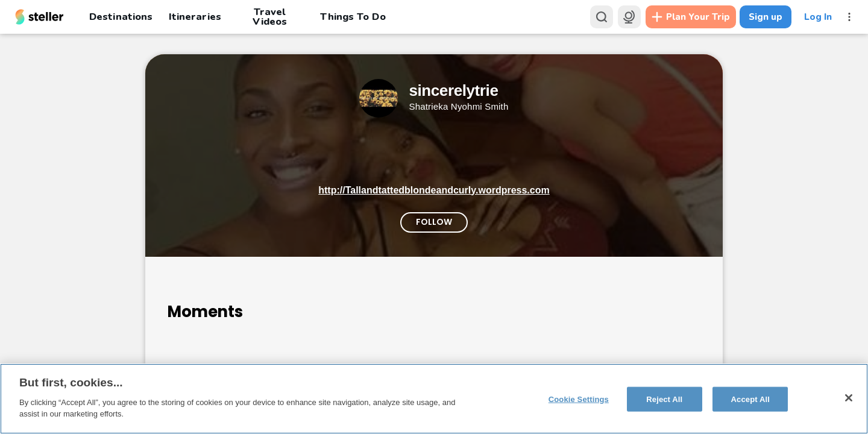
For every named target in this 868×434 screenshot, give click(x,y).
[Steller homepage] (39, 17)
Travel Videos (270, 17)
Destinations (121, 17)
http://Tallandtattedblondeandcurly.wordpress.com (434, 190)
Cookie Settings (579, 399)
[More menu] (849, 17)
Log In (818, 17)
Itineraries (195, 17)
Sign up (766, 17)
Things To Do (353, 17)
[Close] (849, 398)
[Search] (602, 17)
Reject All (664, 399)
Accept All (750, 399)
